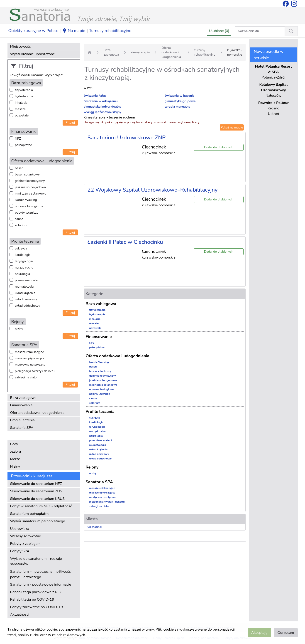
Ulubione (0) (219, 31)
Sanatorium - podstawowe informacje (41, 585)
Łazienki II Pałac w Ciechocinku (125, 242)
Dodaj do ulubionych (219, 147)
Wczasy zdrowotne (26, 536)
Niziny (15, 466)
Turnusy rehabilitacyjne (110, 31)
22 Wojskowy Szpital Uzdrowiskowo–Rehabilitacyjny (153, 190)
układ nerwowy (26, 299)
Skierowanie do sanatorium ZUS (36, 491)
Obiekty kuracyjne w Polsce (33, 31)
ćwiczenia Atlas (95, 96)
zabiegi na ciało (26, 377)
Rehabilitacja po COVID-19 (32, 600)
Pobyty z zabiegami (26, 544)
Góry (14, 444)
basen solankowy (27, 174)
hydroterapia (24, 96)
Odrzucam (286, 633)
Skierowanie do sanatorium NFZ (36, 484)
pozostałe (22, 115)
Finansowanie (21, 405)
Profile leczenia (22, 420)
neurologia (23, 274)
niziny (19, 329)
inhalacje (21, 103)
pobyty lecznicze (27, 213)
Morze (15, 459)
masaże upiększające (30, 358)
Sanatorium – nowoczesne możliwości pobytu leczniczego (41, 574)
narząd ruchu (24, 268)
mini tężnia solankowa (31, 194)
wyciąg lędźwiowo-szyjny (102, 112)
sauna (19, 219)
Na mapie (74, 31)
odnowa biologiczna (29, 206)
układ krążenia (25, 293)
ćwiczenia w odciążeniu (101, 101)
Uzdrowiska (20, 529)
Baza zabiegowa (23, 398)
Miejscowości (21, 47)
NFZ (18, 139)
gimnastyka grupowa (180, 101)
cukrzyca (21, 248)
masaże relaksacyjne (29, 352)
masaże (20, 109)
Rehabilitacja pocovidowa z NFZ (36, 592)
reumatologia (24, 287)
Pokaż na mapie (232, 127)
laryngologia (24, 261)
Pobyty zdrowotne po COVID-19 (37, 607)
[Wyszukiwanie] (291, 31)
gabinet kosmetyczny (30, 181)
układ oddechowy (28, 306)
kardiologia (23, 255)
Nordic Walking (26, 200)
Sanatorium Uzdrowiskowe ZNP (127, 138)
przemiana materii (28, 280)
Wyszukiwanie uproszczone (33, 54)
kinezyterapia (140, 52)
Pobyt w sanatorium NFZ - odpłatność (41, 506)
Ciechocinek (95, 527)
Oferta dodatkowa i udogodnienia (37, 413)
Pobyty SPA (20, 551)
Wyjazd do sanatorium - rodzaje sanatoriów (36, 561)
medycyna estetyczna (30, 365)
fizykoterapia (24, 90)
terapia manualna (178, 107)
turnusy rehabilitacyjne (205, 52)
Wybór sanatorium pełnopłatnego (38, 521)
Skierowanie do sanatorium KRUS (38, 499)
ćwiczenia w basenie (180, 96)
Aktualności (20, 614)
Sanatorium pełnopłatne (30, 514)
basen (19, 168)
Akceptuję (259, 633)
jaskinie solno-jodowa (30, 187)
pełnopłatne (24, 145)
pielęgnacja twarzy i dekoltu (35, 371)
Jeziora (16, 452)
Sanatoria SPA (22, 428)
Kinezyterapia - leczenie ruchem (109, 117)
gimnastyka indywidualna (103, 107)
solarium (21, 225)
